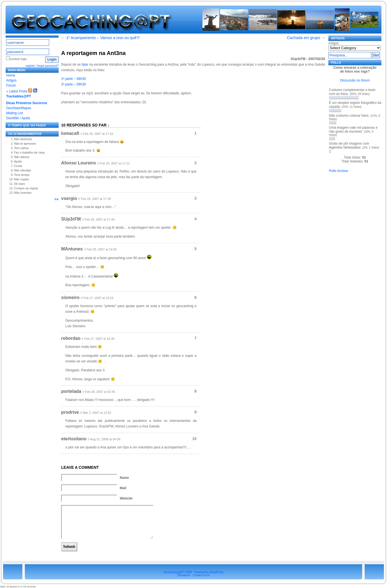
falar (85, 64)
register (30, 66)
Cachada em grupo (303, 38)
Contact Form (201, 575)
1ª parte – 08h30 (74, 79)
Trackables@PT (19, 96)
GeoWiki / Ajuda (18, 118)
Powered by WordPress (209, 572)
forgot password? (48, 66)
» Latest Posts (17, 91)
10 (194, 439)
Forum (11, 85)
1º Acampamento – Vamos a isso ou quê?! (103, 38)
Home (11, 75)
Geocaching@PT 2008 (178, 572)
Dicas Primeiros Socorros (27, 103)
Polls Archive (339, 171)
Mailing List (15, 113)
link (57, 199)
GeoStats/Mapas (19, 108)
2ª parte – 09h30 (74, 84)
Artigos (11, 80)
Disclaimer (184, 575)
